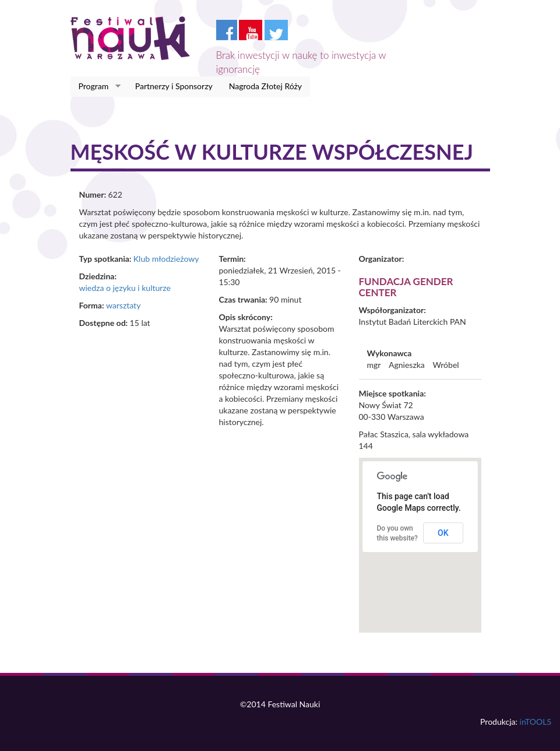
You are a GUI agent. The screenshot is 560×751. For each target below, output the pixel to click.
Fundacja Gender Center (406, 287)
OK (443, 533)
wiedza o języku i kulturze (125, 288)
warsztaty (123, 305)
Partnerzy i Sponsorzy (174, 86)
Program (96, 86)
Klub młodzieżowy (166, 259)
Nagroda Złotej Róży (265, 86)
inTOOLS (536, 722)
